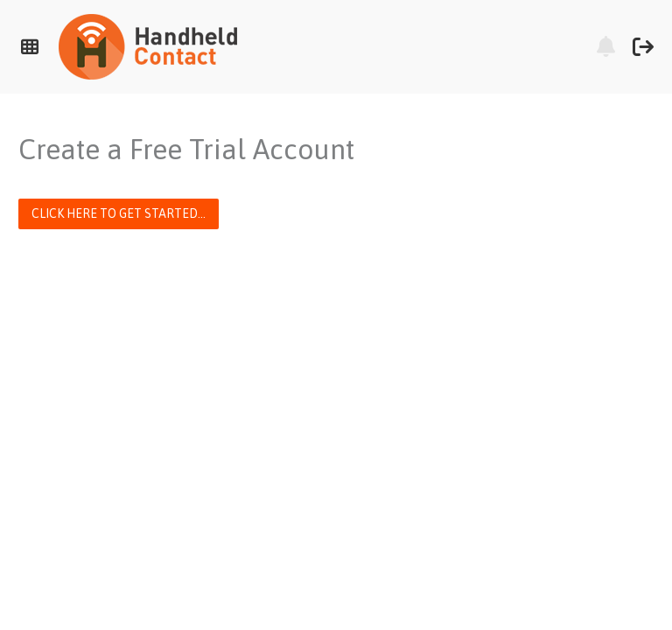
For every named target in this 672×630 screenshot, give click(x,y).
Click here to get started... (119, 213)
